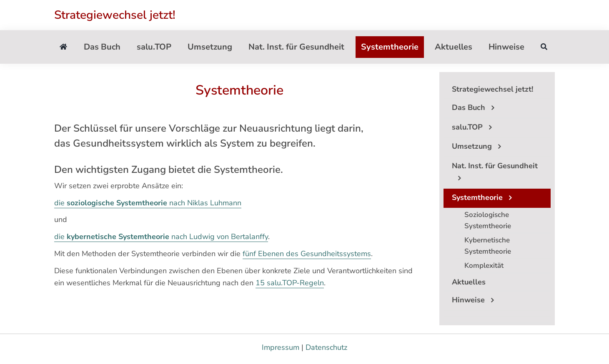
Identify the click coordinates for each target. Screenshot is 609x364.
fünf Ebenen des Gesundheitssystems (307, 254)
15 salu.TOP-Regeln (290, 283)
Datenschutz (326, 347)
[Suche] (544, 47)
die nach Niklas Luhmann (148, 203)
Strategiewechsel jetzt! (115, 15)
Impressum (281, 347)
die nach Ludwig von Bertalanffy (161, 237)
